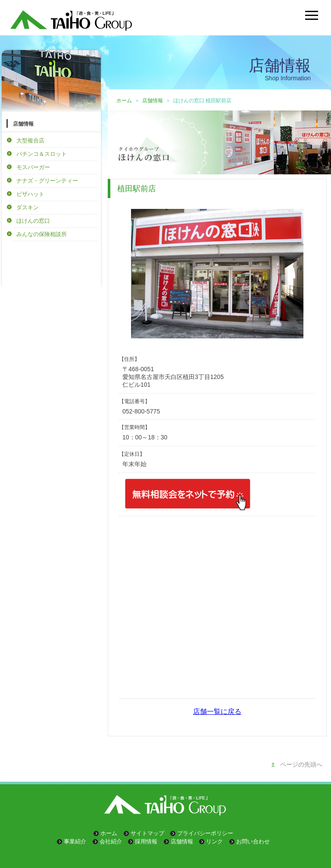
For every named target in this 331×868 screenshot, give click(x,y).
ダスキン (28, 207)
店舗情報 (153, 101)
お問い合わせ (253, 841)
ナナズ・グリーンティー (47, 181)
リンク (214, 841)
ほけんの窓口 (33, 221)
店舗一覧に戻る (217, 712)
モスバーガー (33, 167)
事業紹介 (75, 841)
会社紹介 (111, 841)
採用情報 (146, 841)
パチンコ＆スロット (42, 154)
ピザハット (30, 194)
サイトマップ (147, 833)
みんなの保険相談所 (42, 234)
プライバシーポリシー (205, 833)
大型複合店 (30, 140)
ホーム (124, 101)
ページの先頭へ (301, 764)
